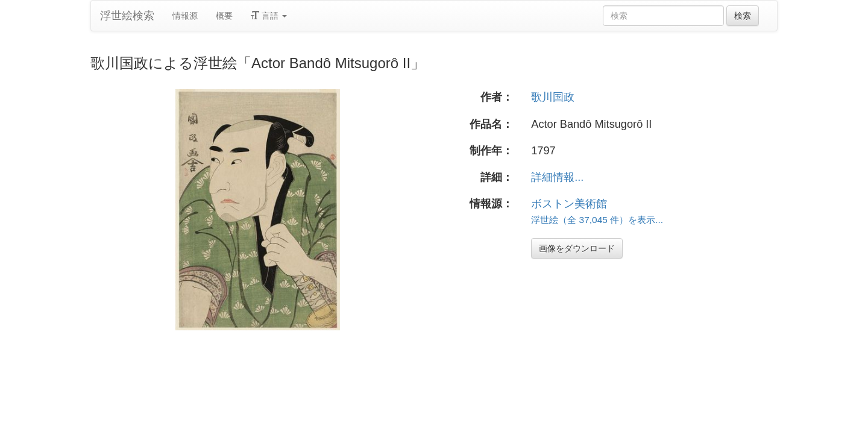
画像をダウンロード (577, 248)
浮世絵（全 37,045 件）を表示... (597, 220)
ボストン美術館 (569, 204)
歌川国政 (553, 97)
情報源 (185, 16)
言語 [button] (269, 16)
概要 (224, 16)
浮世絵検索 (127, 16)
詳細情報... (557, 177)
